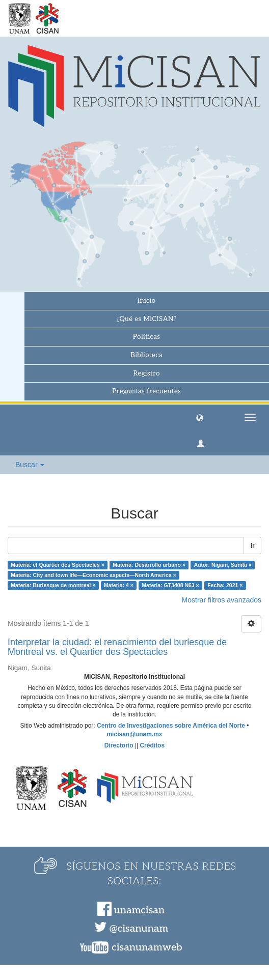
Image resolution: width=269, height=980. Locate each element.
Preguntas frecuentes (146, 391)
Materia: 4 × (119, 585)
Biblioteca (146, 355)
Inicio (146, 301)
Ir (252, 545)
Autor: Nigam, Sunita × (222, 565)
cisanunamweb (147, 947)
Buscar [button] (30, 465)
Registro (147, 373)
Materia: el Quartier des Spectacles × (58, 565)
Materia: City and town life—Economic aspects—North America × (93, 575)
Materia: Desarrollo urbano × (149, 565)
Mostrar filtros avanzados (222, 600)
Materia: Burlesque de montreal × (53, 585)
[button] (200, 417)
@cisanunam (139, 929)
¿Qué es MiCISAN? (147, 319)
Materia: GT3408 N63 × (170, 585)
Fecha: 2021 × (225, 585)
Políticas (146, 337)
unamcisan (139, 910)
